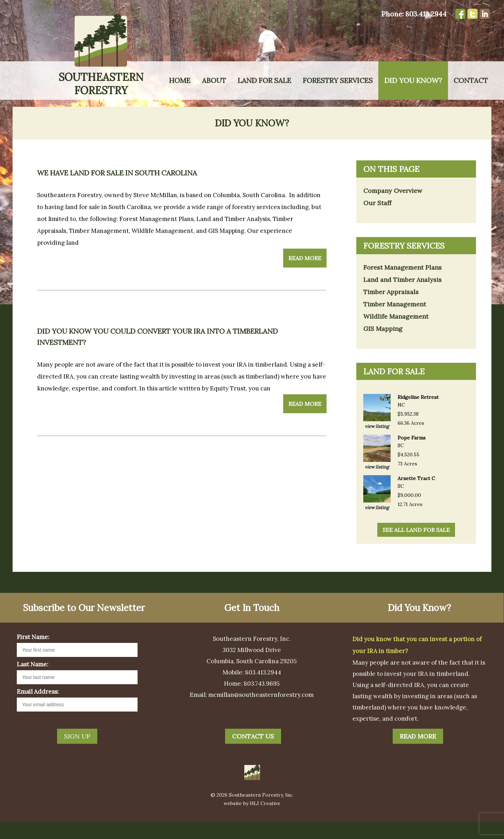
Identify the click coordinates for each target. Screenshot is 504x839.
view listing (377, 444)
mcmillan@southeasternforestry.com (261, 712)
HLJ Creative (265, 821)
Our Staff (377, 220)
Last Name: (33, 682)
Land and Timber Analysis (402, 297)
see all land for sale (416, 547)
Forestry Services (338, 80)
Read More (305, 276)
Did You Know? (413, 80)
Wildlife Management (396, 334)
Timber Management (395, 322)
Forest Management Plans (402, 285)
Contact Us (253, 754)
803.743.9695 (262, 701)
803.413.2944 (426, 14)
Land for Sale (264, 80)
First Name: (33, 654)
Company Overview (393, 208)
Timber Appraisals (391, 309)
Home (180, 80)
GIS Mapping (383, 346)
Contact (471, 80)
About (214, 80)
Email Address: (38, 709)
